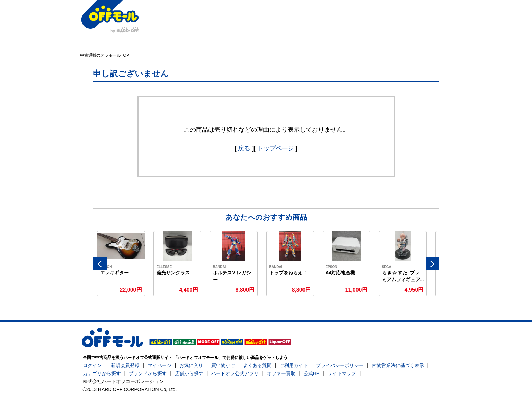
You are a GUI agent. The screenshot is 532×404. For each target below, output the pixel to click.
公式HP (311, 373)
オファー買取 (281, 373)
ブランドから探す (148, 373)
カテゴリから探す (102, 373)
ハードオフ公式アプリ (235, 373)
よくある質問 (257, 365)
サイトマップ (342, 373)
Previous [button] (100, 264)
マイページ (160, 365)
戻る (244, 148)
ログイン (92, 365)
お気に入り (191, 365)
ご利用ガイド (294, 365)
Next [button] (433, 264)
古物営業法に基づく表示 (398, 365)
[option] (121, 264)
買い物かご (223, 365)
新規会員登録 (125, 365)
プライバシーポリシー (340, 365)
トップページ (276, 148)
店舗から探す (189, 373)
